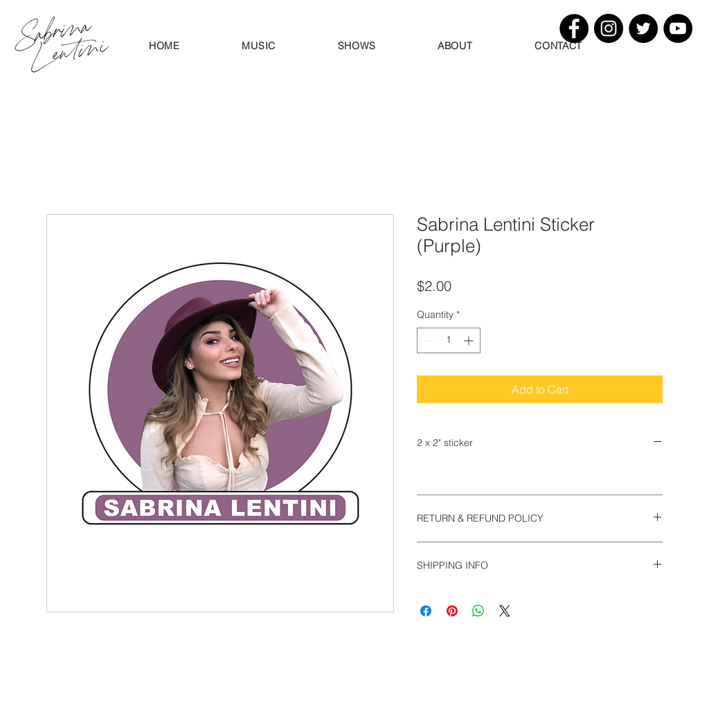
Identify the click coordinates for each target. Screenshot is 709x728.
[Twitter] (643, 28)
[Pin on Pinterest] (452, 611)
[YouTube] (678, 28)
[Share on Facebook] (426, 611)
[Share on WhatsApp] (478, 611)
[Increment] (470, 340)
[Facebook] (574, 28)
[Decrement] (428, 340)
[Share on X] (505, 611)
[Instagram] (609, 28)
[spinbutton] (449, 340)
